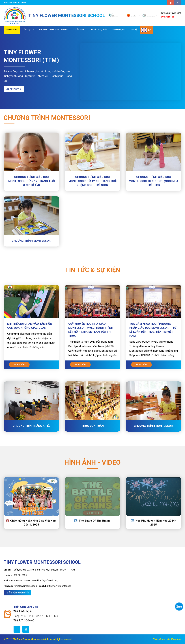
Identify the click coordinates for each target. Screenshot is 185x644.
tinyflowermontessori (26, 586)
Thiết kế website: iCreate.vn (167, 639)
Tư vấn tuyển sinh (17, 593)
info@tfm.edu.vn (48, 581)
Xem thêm (14, 89)
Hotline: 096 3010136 (16, 3)
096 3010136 (171, 15)
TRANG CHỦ (12, 30)
